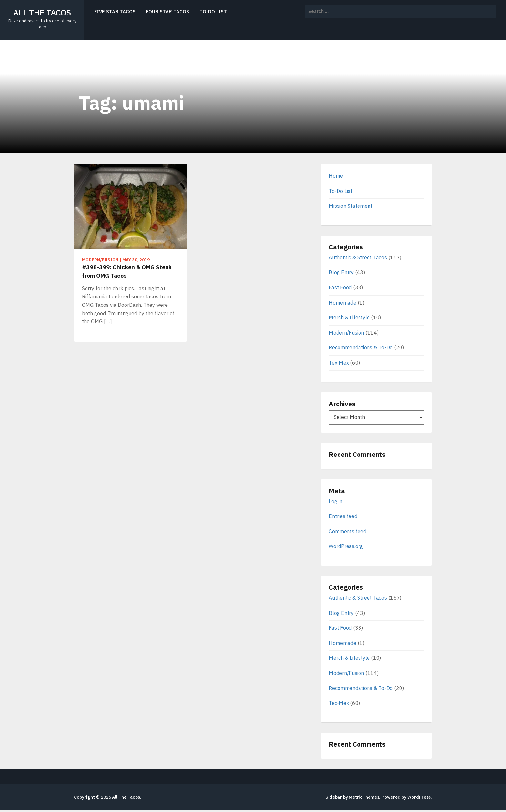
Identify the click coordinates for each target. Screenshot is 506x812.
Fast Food (340, 287)
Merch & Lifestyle (349, 317)
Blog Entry (341, 272)
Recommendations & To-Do (361, 347)
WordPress (419, 797)
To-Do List (213, 11)
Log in (336, 501)
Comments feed (348, 531)
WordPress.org (346, 546)
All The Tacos (42, 12)
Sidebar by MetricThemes (352, 797)
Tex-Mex (339, 363)
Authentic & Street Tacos (358, 257)
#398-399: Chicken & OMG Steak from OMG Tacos (127, 271)
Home (336, 176)
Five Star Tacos (115, 11)
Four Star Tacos (167, 11)
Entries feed (343, 516)
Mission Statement (351, 206)
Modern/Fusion (346, 333)
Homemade (343, 303)
